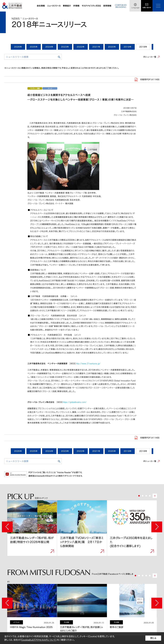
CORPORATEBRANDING (121, 6)
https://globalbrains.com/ (75, 402)
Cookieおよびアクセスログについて (39, 640)
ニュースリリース (54, 6)
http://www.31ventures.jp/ (88, 363)
